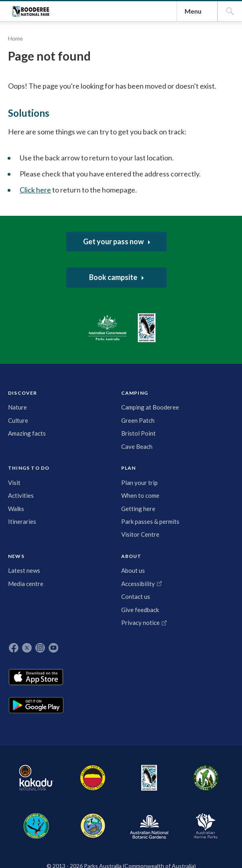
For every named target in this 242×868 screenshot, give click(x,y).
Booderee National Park (48, 94)
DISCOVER (27, 548)
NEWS (158, 548)
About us (186, 566)
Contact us (189, 601)
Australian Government (34, 485)
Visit (90, 570)
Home (19, 208)
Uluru (71, 779)
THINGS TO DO (95, 550)
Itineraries (98, 609)
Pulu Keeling (186, 779)
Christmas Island (155, 779)
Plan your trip (127, 575)
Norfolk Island (123, 779)
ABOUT (185, 548)
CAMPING (63, 548)
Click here (78, 421)
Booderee (97, 779)
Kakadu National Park (34, 779)
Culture (22, 579)
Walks (92, 596)
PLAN (128, 548)
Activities (97, 584)
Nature (21, 566)
